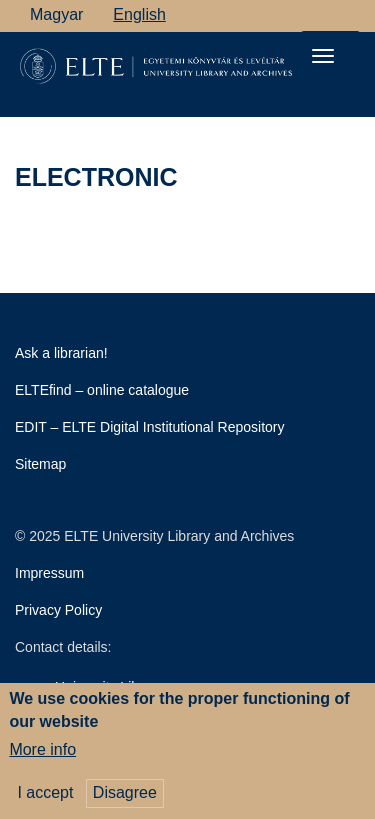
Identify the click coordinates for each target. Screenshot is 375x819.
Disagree (125, 798)
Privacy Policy (58, 610)
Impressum (49, 573)
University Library (109, 687)
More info (42, 755)
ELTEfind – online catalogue (102, 390)
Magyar (56, 14)
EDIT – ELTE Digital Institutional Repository (150, 427)
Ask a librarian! (61, 353)
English (139, 14)
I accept (45, 798)
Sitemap (40, 464)
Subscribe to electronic (23, 255)
